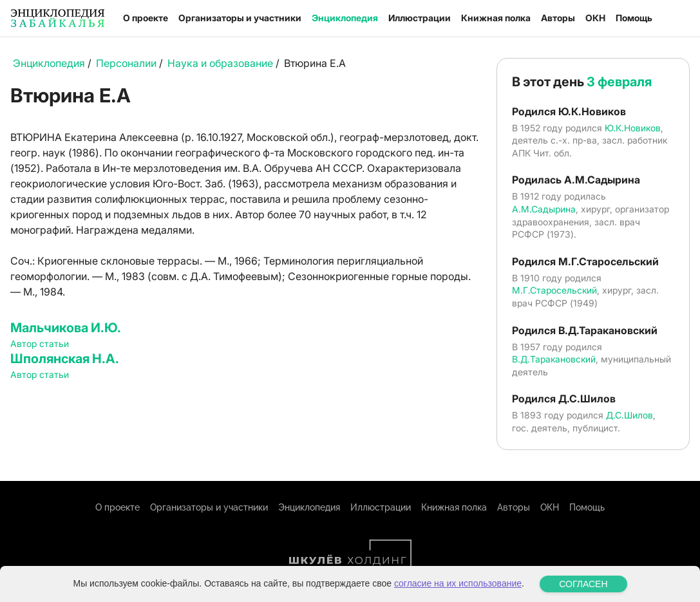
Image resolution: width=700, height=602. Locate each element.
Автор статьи (40, 343)
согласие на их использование (458, 583)
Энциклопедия (345, 18)
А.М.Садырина (544, 209)
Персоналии (126, 63)
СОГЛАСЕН (583, 584)
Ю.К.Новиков (633, 128)
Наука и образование (220, 63)
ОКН (595, 18)
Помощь (634, 18)
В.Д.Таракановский (554, 359)
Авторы (558, 18)
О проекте (146, 18)
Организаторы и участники (240, 18)
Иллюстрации (420, 18)
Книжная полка (496, 18)
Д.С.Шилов (629, 415)
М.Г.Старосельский (554, 290)
